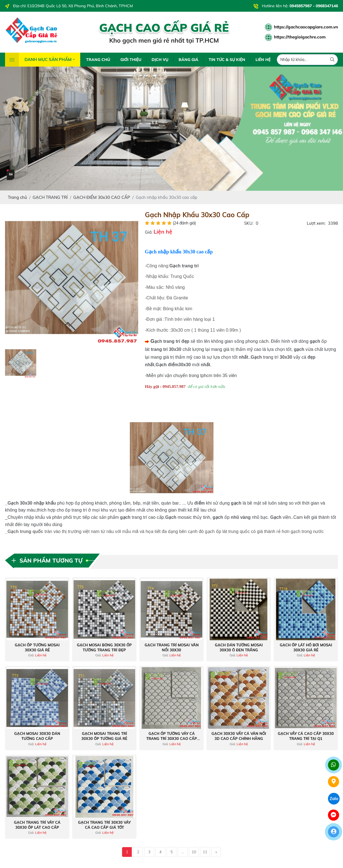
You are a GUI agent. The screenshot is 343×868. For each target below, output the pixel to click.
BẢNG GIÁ (188, 60)
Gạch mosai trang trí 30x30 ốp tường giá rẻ (104, 736)
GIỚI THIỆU (131, 60)
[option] (72, 278)
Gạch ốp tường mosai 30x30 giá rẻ (37, 647)
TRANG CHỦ (98, 60)
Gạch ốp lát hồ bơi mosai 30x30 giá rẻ (306, 647)
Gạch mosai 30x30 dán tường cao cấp (37, 736)
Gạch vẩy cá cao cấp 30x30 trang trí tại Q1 (306, 736)
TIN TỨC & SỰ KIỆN (227, 60)
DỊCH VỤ (160, 60)
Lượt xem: (316, 223)
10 (194, 852)
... (183, 852)
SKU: (249, 223)
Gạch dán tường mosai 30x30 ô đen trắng (239, 647)
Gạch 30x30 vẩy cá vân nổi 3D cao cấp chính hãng (239, 736)
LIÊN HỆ (263, 60)
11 (205, 852)
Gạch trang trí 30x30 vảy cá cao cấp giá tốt (104, 825)
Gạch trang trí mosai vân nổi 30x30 (172, 647)
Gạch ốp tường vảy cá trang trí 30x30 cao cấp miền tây (172, 736)
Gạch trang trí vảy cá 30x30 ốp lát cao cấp (37, 825)
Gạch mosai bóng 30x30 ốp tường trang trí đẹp (104, 647)
